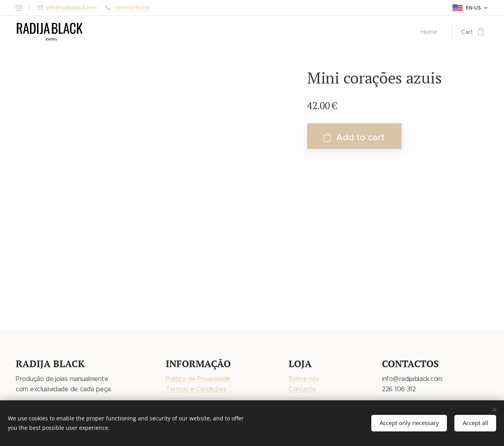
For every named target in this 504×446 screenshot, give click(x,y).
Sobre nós (304, 379)
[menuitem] (431, 32)
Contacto (302, 389)
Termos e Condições (196, 389)
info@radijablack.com (71, 7)
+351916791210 (131, 7)
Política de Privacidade (198, 379)
